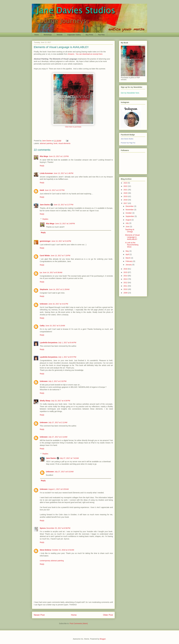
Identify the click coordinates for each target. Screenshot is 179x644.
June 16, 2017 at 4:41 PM (58, 304)
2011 (126, 286)
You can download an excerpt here (89, 54)
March (128, 258)
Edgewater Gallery (74, 35)
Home (37, 35)
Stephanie (44, 289)
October (129, 213)
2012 (126, 283)
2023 (126, 183)
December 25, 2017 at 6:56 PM (58, 528)
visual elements (64, 143)
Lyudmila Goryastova (49, 343)
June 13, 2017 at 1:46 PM (63, 173)
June (128, 227)
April (128, 254)
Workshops (48, 35)
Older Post (108, 615)
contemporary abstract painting (52, 561)
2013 (126, 279)
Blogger (103, 639)
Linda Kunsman (46, 173)
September (130, 216)
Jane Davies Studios (127, 139)
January (129, 265)
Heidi (42, 190)
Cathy (42, 326)
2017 (126, 203)
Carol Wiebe (45, 256)
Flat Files (101, 35)
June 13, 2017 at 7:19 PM (60, 256)
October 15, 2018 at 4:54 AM (63, 550)
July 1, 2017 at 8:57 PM (67, 357)
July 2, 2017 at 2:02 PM (57, 381)
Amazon (71, 54)
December (130, 206)
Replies (45, 219)
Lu (41, 272)
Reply (42, 166)
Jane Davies (45, 205)
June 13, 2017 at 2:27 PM (63, 205)
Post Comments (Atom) (79, 623)
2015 (126, 272)
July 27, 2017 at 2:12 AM (58, 422)
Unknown (44, 304)
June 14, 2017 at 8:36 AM (52, 272)
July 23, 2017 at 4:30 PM (61, 401)
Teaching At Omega (130, 231)
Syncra (43, 528)
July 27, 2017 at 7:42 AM (69, 458)
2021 (126, 190)
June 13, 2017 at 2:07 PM (55, 190)
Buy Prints (89, 35)
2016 (126, 269)
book (56, 143)
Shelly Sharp (45, 401)
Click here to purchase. (73, 127)
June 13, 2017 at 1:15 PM (59, 156)
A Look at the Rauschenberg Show (132, 245)
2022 (126, 186)
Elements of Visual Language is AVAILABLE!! (132, 237)
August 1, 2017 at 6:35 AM (58, 489)
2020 (126, 193)
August (128, 220)
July (127, 223)
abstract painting (46, 143)
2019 (126, 196)
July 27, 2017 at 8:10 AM (64, 472)
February (129, 261)
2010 (126, 289)
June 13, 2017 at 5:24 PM (61, 241)
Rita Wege (44, 156)
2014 (126, 276)
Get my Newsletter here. (130, 93)
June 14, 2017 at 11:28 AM (59, 289)
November (130, 210)
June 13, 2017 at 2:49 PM (65, 224)
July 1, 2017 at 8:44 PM (67, 343)
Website (60, 35)
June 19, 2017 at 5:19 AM (55, 326)
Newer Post (39, 615)
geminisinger (45, 241)
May (127, 251)
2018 (126, 200)
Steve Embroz (46, 550)
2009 (126, 293)
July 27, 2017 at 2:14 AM (58, 437)
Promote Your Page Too (128, 143)
